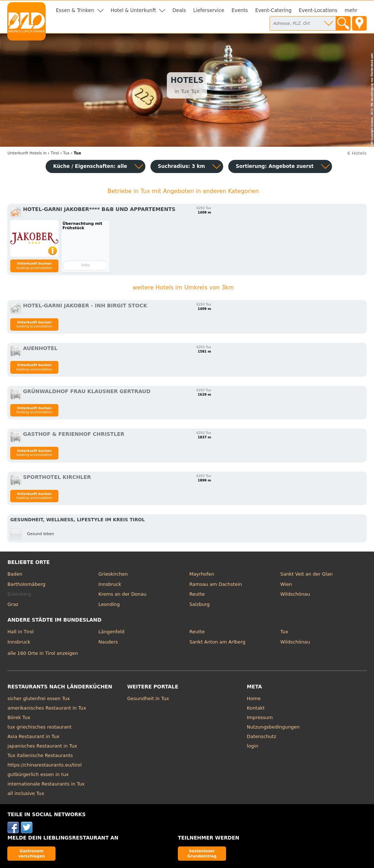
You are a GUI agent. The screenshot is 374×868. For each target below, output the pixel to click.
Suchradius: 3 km (181, 166)
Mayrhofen (202, 574)
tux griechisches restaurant (39, 727)
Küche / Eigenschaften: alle (90, 166)
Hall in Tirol (20, 632)
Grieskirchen (113, 574)
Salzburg (200, 604)
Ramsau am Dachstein (216, 584)
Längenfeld (111, 632)
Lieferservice (209, 10)
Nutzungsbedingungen (273, 727)
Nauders (108, 642)
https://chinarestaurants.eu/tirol (44, 765)
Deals (179, 10)
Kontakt (256, 708)
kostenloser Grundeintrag (202, 853)
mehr (351, 10)
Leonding (109, 604)
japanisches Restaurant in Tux (42, 746)
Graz (13, 604)
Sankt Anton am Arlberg (217, 642)
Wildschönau (295, 594)
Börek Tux (19, 717)
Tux (285, 632)
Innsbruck (110, 584)
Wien (286, 584)
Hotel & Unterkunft (133, 10)
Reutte (197, 594)
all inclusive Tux (26, 793)
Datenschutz (262, 736)
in (27, 153)
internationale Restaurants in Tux (46, 784)
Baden (15, 574)
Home (254, 698)
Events (240, 10)
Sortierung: (274, 166)
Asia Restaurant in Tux (33, 736)
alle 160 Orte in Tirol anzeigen (43, 653)
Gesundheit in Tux (148, 698)
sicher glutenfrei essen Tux (39, 698)
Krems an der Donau (122, 594)
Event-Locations (318, 10)
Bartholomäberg (26, 584)
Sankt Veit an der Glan (307, 574)
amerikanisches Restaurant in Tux (47, 708)
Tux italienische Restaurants (40, 755)
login (253, 746)
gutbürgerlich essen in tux (38, 774)
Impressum (260, 717)
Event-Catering (273, 10)
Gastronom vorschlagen (32, 853)
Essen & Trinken (75, 10)
